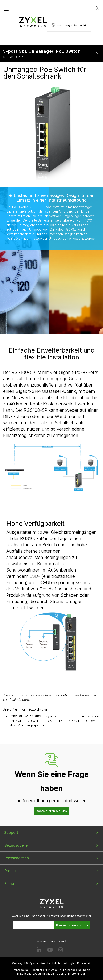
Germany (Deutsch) (72, 25)
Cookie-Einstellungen (71, 974)
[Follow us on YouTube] (50, 951)
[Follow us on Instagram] (61, 951)
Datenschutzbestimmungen (36, 974)
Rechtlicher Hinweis (44, 970)
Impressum (20, 970)
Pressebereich (17, 859)
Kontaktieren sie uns (72, 926)
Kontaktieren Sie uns (52, 811)
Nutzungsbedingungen (75, 970)
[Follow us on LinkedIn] (39, 951)
